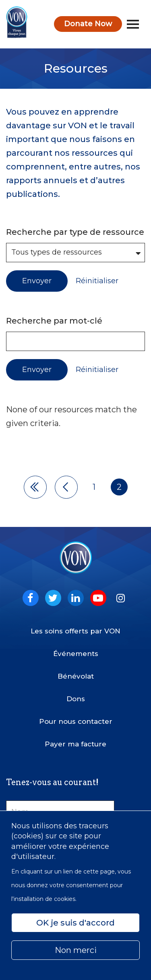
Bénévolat (76, 676)
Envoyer (37, 281)
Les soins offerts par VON (75, 631)
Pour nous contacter (76, 721)
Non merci (76, 950)
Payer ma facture (75, 744)
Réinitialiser (97, 281)
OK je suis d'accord (75, 923)
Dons (76, 699)
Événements (76, 654)
